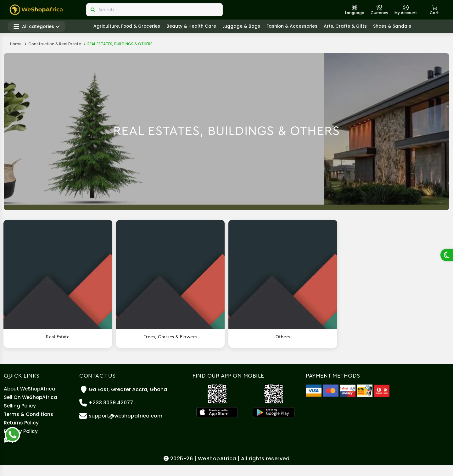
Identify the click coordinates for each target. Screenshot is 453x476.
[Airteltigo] (348, 390)
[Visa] (314, 390)
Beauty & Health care (194, 27)
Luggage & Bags (244, 27)
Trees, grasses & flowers (170, 337)
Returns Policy (22, 430)
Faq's (11, 450)
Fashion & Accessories (295, 27)
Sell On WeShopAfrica (31, 399)
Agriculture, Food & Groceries (129, 27)
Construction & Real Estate (55, 44)
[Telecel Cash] (382, 390)
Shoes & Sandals (396, 27)
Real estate (58, 337)
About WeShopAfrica (31, 389)
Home (16, 44)
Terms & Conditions (29, 420)
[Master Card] (331, 390)
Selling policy (20, 410)
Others (283, 337)
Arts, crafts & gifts (349, 27)
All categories (39, 27)
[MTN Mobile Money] (365, 390)
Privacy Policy (21, 440)
